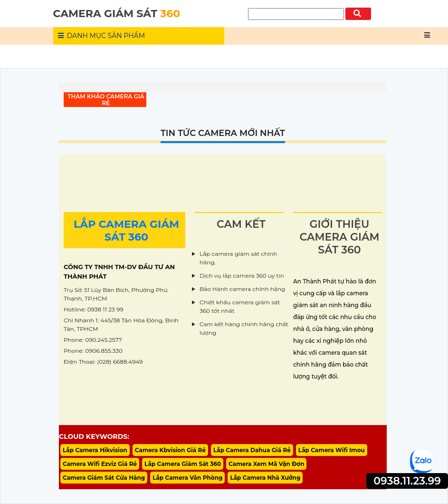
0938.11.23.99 (407, 481)
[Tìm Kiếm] (296, 14)
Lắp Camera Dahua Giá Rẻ (252, 450)
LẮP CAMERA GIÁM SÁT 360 (126, 231)
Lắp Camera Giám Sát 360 (183, 464)
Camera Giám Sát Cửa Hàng (104, 478)
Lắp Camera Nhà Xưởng (265, 478)
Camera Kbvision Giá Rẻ (170, 450)
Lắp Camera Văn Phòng (187, 478)
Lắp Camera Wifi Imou (332, 450)
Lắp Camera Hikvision (95, 450)
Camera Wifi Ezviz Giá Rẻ (100, 464)
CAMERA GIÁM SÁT (117, 14)
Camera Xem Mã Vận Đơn (266, 464)
